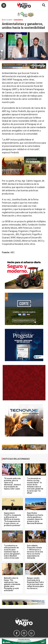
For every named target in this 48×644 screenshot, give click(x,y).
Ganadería (18, 20)
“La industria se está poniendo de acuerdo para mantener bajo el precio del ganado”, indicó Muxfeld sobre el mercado (12, 552)
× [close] (43, 640)
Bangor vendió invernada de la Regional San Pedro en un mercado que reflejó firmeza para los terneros (35, 583)
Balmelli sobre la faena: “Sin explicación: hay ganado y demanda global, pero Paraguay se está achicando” (12, 584)
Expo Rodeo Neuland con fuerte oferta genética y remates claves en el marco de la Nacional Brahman (35, 518)
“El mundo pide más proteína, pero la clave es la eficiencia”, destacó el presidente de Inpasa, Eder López (12, 484)
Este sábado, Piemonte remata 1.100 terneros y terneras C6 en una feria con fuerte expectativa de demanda (35, 552)
